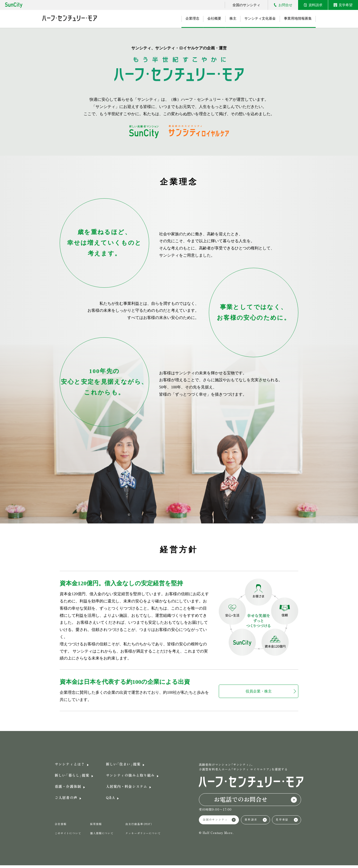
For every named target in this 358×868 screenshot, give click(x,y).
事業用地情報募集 (297, 19)
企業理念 (184, 19)
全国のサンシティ (246, 5)
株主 (228, 19)
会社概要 (208, 19)
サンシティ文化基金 (257, 19)
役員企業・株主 (259, 691)
